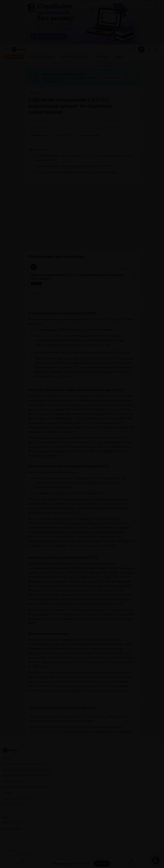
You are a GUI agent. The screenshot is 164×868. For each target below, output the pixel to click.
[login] (157, 49)
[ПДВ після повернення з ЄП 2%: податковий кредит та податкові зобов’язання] (71, 66)
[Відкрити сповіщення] (149, 49)
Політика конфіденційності (16, 855)
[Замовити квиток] (113, 78)
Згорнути (38, 293)
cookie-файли (83, 864)
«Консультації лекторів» (46, 731)
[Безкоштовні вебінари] (41, 57)
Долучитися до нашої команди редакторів (26, 769)
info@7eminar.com (12, 822)
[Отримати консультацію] (74, 57)
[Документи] (102, 57)
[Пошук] (134, 49)
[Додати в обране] (131, 121)
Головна (22, 861)
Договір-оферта (11, 851)
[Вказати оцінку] (121, 269)
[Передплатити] (14, 57)
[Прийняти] (102, 864)
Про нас (7, 758)
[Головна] (32, 66)
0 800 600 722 (25, 799)
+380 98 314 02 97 (13, 805)
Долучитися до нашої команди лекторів (24, 764)
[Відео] (119, 57)
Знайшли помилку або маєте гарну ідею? (25, 787)
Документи (131, 861)
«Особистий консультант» (90, 716)
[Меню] (6, 49)
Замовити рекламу (143, 5)
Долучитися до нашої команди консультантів (27, 775)
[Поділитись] (124, 121)
